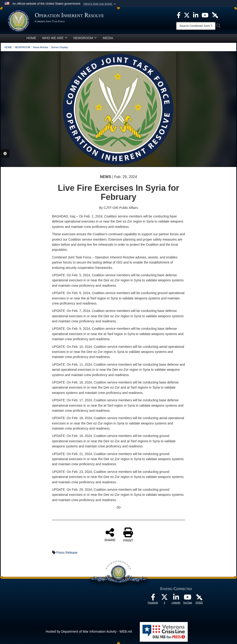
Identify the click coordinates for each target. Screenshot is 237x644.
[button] (100, 4)
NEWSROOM (85, 38)
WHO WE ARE (55, 38)
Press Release (67, 553)
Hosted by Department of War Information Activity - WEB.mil (89, 631)
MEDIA (108, 38)
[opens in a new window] (153, 598)
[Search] (196, 26)
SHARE (110, 535)
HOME (31, 38)
